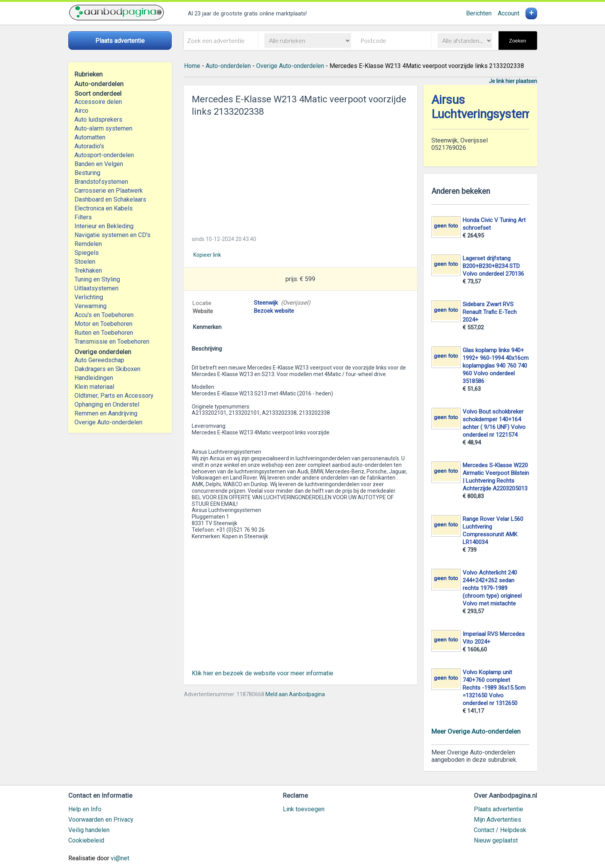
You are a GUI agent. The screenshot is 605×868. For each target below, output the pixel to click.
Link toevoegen (304, 809)
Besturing (87, 173)
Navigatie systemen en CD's (112, 235)
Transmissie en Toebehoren (112, 342)
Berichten (479, 13)
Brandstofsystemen (101, 182)
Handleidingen (94, 378)
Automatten (90, 137)
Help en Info (85, 809)
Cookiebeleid (86, 840)
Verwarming (90, 306)
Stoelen (85, 262)
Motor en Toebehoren (103, 324)
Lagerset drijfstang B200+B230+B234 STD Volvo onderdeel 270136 (493, 266)
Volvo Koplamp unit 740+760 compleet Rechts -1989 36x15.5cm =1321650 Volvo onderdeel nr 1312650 (494, 688)
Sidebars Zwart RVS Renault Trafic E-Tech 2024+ (490, 312)
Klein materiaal (94, 387)
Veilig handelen (89, 830)
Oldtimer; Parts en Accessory (114, 396)
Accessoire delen (98, 102)
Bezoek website (274, 311)
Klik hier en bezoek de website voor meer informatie (263, 673)
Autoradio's (89, 146)
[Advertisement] (301, 174)
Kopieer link (207, 255)
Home (192, 66)
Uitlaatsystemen (96, 288)
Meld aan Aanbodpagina (295, 694)
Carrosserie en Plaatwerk (109, 191)
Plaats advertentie (499, 809)
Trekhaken (88, 270)
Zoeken (517, 41)
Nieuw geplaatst (496, 840)
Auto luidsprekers (98, 120)
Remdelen (88, 244)
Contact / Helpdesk (500, 830)
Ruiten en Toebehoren (104, 333)
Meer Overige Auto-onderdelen (476, 731)
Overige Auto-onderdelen (108, 422)
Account (509, 13)
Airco (81, 111)
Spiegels (87, 253)
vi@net (120, 858)
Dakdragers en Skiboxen (107, 369)
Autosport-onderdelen (104, 155)
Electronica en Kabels (104, 208)
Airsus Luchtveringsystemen (488, 107)
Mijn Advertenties (498, 820)
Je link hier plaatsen (513, 81)
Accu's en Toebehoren (104, 315)
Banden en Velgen (99, 164)
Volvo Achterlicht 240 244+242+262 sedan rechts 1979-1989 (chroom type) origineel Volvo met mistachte (492, 588)
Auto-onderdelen (228, 66)
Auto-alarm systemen (103, 128)
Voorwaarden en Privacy (101, 820)
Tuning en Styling (97, 279)
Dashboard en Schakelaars (110, 199)
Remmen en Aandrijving (106, 413)
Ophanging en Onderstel (107, 404)
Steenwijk (266, 303)
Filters (83, 217)
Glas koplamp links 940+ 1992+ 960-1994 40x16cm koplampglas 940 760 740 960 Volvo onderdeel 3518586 (496, 366)
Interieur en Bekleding (104, 226)
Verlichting (89, 297)
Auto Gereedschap (99, 360)
